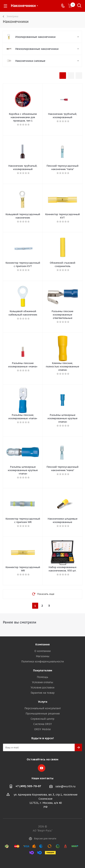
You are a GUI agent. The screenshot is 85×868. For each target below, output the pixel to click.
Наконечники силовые (30, 61)
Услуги (43, 702)
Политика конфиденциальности (42, 661)
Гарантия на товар (43, 693)
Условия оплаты (42, 682)
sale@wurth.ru (66, 786)
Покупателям (43, 670)
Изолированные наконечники (35, 37)
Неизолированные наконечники (37, 49)
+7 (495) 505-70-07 (28, 786)
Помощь (42, 677)
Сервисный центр (42, 719)
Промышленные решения (43, 714)
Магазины (43, 656)
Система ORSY (43, 724)
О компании (42, 651)
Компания (42, 644)
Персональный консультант (43, 708)
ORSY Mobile (42, 729)
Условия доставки (42, 688)
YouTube (42, 768)
